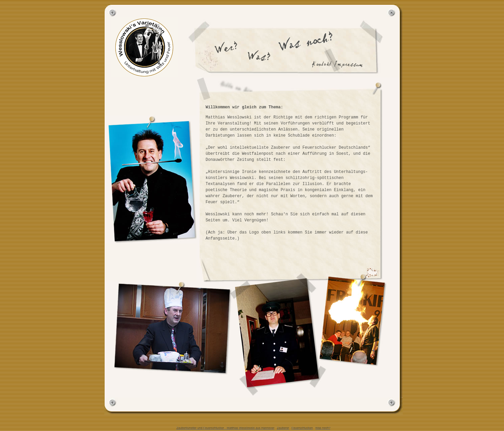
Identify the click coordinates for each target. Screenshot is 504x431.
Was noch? (323, 428)
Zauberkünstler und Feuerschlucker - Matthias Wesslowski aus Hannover (225, 428)
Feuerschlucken (302, 428)
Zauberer (283, 428)
